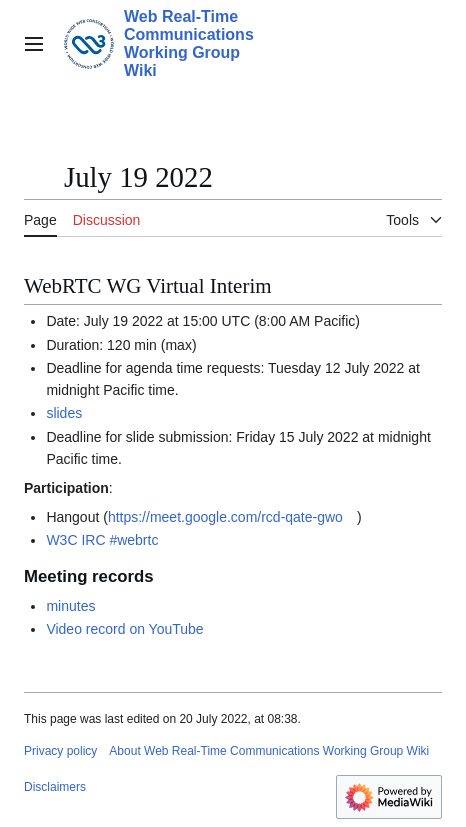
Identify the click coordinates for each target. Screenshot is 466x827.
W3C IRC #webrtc (102, 540)
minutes (70, 606)
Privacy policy (60, 751)
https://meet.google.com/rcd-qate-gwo (225, 517)
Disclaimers (55, 787)
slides (64, 413)
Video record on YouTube (124, 629)
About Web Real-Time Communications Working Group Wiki (269, 751)
